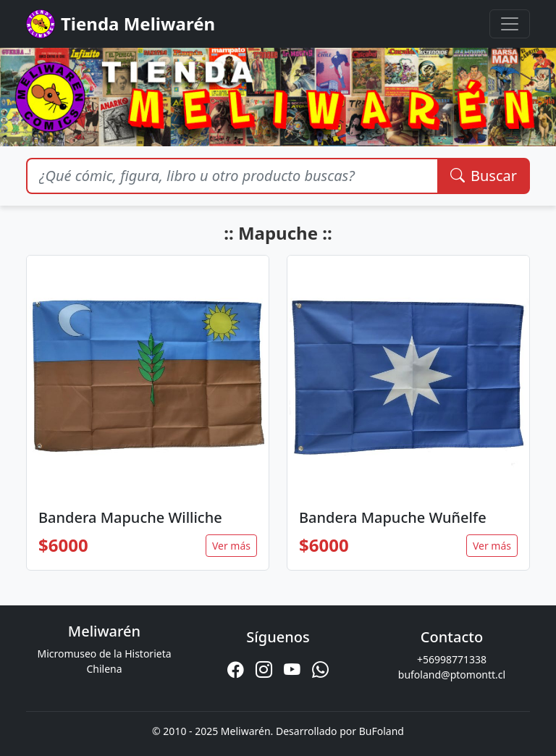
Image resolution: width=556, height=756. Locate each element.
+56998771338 (452, 659)
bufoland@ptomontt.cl (452, 675)
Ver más (231, 546)
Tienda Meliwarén (121, 24)
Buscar (484, 176)
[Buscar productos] (232, 176)
